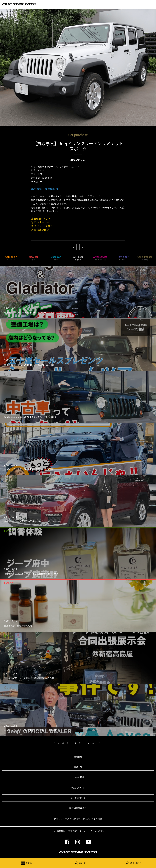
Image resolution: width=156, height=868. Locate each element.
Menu (152, 4)
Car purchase (145, 258)
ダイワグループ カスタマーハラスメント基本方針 (78, 819)
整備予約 (26, 863)
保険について (78, 788)
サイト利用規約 (58, 831)
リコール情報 (78, 777)
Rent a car (123, 258)
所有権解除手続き (78, 808)
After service (100, 258)
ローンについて (78, 798)
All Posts (78, 258)
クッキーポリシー (98, 831)
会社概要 (78, 757)
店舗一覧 (79, 863)
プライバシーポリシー (78, 831)
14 (94, 742)
